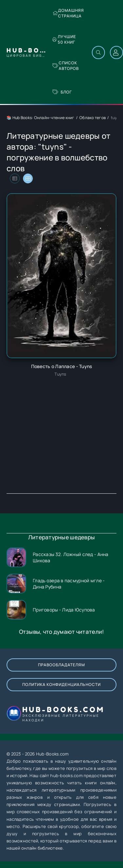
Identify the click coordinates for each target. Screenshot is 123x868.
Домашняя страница (68, 13)
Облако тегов (92, 118)
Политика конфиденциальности (61, 684)
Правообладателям (61, 665)
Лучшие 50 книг (64, 39)
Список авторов (66, 66)
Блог (62, 92)
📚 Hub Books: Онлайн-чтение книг (41, 118)
